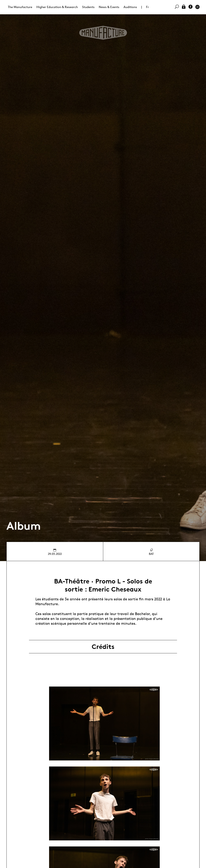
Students (88, 7)
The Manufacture (20, 7)
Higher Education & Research (57, 7)
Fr (147, 7)
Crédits (103, 647)
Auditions (130, 7)
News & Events (109, 7)
